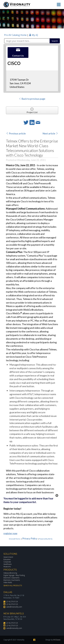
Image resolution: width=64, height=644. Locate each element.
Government (8, 557)
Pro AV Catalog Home (16, 35)
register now (10, 533)
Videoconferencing (10, 573)
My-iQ (33, 35)
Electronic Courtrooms (12, 580)
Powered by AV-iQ (46, 539)
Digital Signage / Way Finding (14, 575)
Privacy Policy (30, 538)
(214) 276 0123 (12, 604)
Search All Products (13, 586)
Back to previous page (32, 99)
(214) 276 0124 (12, 602)
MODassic (57, 640)
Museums (7, 567)
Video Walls (8, 582)
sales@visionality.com (14, 607)
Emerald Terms (15, 539)
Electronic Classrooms (11, 578)
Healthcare (8, 564)
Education (7, 559)
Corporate (7, 562)
